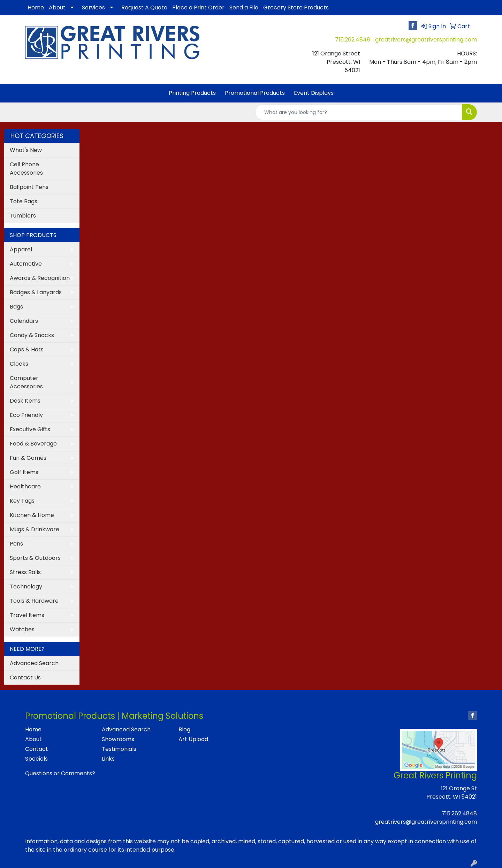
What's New (26, 150)
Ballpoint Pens (29, 187)
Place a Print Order (198, 7)
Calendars (24, 321)
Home (36, 7)
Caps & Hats (27, 349)
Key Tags (22, 501)
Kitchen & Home (32, 515)
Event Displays (314, 93)
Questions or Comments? (60, 773)
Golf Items (24, 472)
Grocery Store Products (296, 7)
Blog (184, 729)
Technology (26, 587)
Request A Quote (144, 7)
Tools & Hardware (34, 601)
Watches (22, 629)
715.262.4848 (353, 40)
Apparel (21, 249)
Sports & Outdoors (35, 558)
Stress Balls (25, 572)
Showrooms (118, 739)
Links (108, 759)
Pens (16, 544)
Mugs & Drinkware (35, 529)
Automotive (26, 264)
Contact (37, 749)
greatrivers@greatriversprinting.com (426, 40)
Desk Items (25, 401)
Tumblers (23, 216)
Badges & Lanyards (36, 292)
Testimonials (119, 749)
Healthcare (25, 486)
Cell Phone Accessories (26, 169)
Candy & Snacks (32, 335)
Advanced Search (34, 663)
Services (93, 7)
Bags (16, 307)
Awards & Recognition (40, 278)
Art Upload (193, 739)
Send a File (244, 7)
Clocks (19, 364)
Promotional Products (255, 93)
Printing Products (192, 93)
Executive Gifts (30, 429)
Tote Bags (24, 201)
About (57, 7)
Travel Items (27, 615)
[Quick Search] (359, 112)
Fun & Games (28, 458)
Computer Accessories (26, 382)
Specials (36, 759)
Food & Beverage (33, 444)
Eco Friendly (26, 415)
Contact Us (25, 677)
